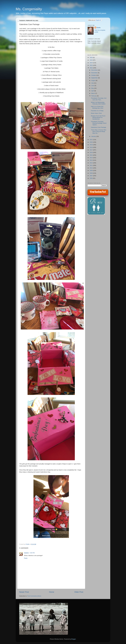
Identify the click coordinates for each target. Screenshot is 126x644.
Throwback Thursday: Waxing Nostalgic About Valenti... (99, 123)
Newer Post (24, 592)
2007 (91, 176)
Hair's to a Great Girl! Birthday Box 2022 (97, 107)
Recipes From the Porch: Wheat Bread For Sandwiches (98, 117)
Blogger (74, 639)
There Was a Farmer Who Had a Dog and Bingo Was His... (99, 131)
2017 (91, 150)
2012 (91, 163)
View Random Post (98, 192)
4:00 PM (32, 553)
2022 (91, 68)
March (93, 93)
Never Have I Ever (96, 113)
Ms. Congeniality (29, 9)
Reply (26, 558)
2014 (91, 158)
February (94, 96)
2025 (91, 60)
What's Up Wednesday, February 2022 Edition (98, 103)
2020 (91, 142)
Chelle (98, 28)
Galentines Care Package (99, 127)
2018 (91, 147)
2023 (91, 65)
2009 (91, 170)
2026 (91, 58)
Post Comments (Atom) (34, 596)
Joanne (27, 553)
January (94, 136)
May (93, 88)
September (95, 78)
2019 (91, 145)
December (94, 70)
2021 (91, 140)
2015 (91, 155)
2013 (91, 160)
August (94, 80)
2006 (91, 178)
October (94, 75)
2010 (91, 168)
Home (52, 592)
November (94, 73)
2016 (91, 152)
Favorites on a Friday (97, 111)
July (93, 83)
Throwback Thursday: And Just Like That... (99, 99)
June (93, 86)
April (93, 91)
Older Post (79, 592)
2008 (91, 173)
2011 (91, 165)
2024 (91, 63)
